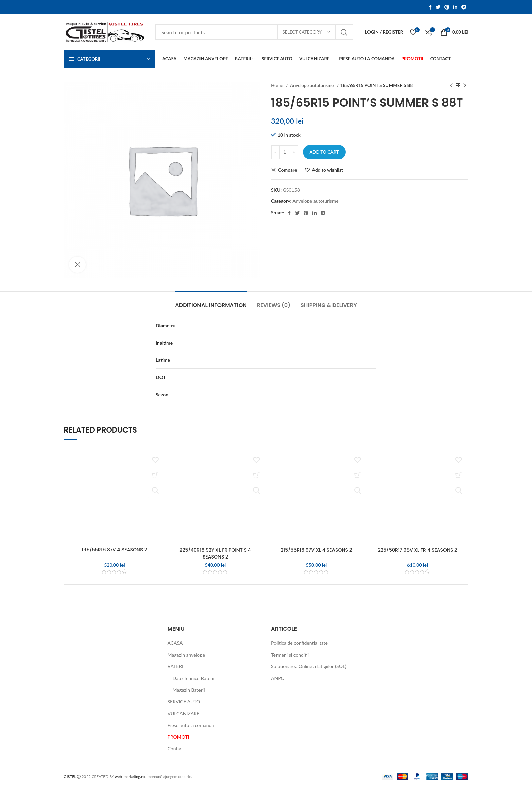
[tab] (211, 302)
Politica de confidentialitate (299, 643)
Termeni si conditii (290, 655)
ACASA (175, 643)
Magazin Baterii (189, 690)
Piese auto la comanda (191, 725)
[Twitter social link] (438, 7)
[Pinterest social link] (447, 7)
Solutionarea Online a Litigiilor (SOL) (309, 666)
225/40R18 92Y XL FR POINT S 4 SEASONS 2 (215, 553)
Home (278, 85)
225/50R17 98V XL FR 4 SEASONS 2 (417, 550)
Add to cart (324, 152)
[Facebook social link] (430, 7)
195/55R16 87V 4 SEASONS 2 (114, 550)
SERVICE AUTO (184, 702)
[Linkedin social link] (455, 7)
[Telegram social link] (464, 7)
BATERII (176, 666)
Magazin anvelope (186, 655)
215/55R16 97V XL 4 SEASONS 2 (316, 550)
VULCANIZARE (184, 713)
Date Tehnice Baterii (194, 678)
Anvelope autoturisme (312, 85)
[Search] (254, 32)
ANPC (278, 678)
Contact (176, 748)
